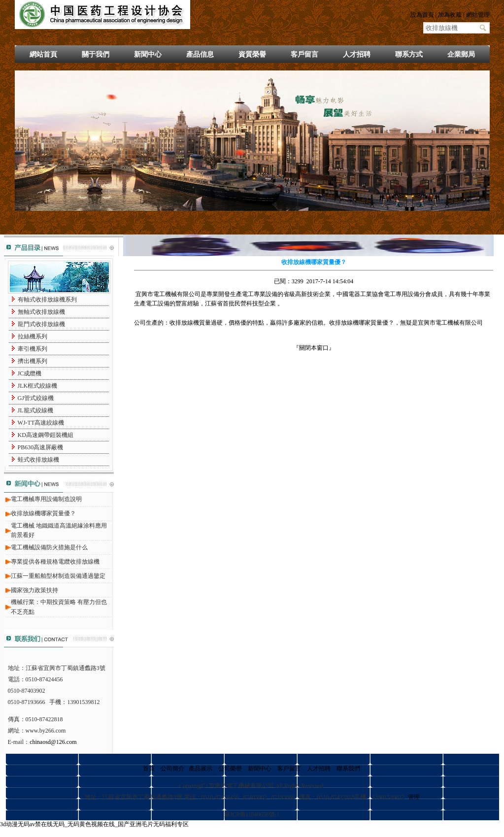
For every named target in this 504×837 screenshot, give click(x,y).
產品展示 (201, 769)
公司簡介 (172, 769)
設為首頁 (422, 15)
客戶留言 (304, 54)
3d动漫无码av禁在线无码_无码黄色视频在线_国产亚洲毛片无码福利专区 (94, 824)
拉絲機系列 (33, 336)
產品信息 (200, 54)
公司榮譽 (230, 769)
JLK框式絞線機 (38, 386)
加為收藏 (450, 15)
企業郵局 (461, 54)
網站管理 (478, 15)
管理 (414, 797)
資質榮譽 (252, 54)
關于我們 (96, 54)
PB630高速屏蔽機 (41, 447)
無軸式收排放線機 (41, 312)
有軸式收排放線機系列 (47, 300)
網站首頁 (43, 54)
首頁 (149, 769)
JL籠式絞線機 (35, 410)
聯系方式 (409, 54)
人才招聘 (357, 54)
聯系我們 (348, 769)
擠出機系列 (33, 361)
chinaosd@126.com (53, 742)
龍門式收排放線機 (41, 324)
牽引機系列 (33, 349)
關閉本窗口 (314, 348)
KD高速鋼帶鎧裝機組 (46, 435)
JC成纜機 (30, 373)
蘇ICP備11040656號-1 (252, 814)
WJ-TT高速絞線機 (41, 423)
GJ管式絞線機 (36, 398)
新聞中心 (148, 54)
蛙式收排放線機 (38, 460)
